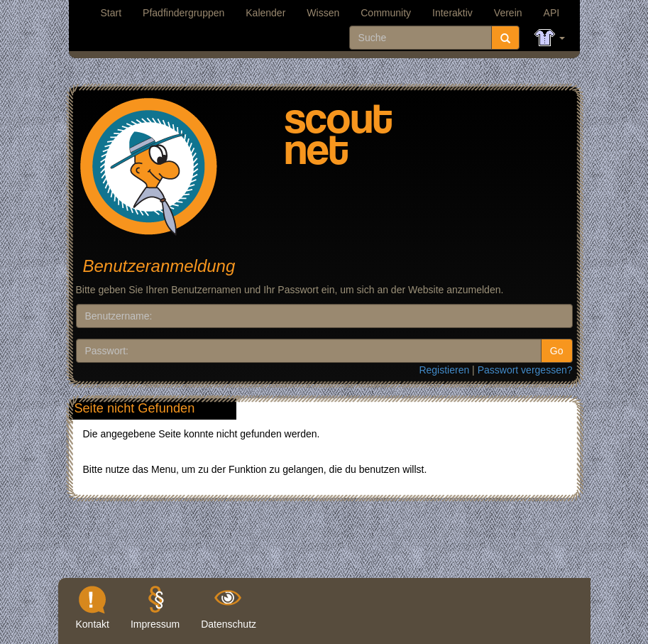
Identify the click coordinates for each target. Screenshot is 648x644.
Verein (508, 13)
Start (111, 13)
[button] (550, 38)
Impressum (155, 624)
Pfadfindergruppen (183, 13)
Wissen (323, 13)
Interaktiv (452, 13)
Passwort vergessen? (525, 370)
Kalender (265, 13)
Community (386, 13)
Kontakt (93, 624)
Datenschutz (229, 624)
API (552, 13)
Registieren (444, 370)
